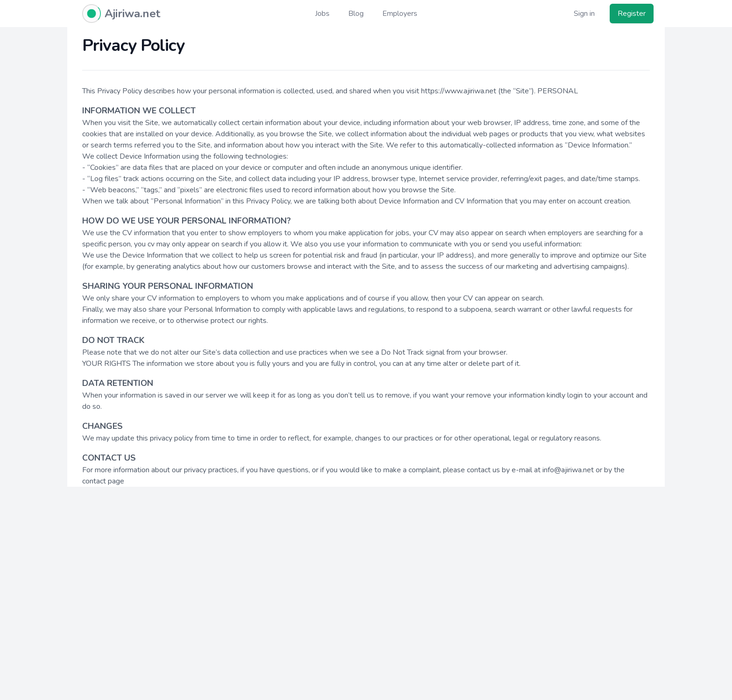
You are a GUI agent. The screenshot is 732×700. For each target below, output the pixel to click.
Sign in (584, 14)
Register (632, 14)
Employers (400, 14)
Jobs (322, 14)
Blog (356, 14)
